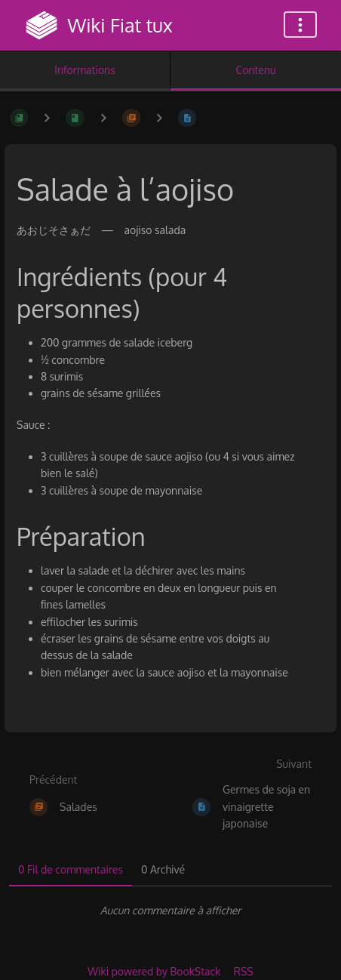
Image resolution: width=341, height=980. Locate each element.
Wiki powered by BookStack (154, 971)
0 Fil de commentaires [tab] (71, 869)
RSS (244, 971)
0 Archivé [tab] (163, 869)
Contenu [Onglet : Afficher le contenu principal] (255, 70)
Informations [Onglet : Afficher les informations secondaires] (84, 70)
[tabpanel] (170, 911)
